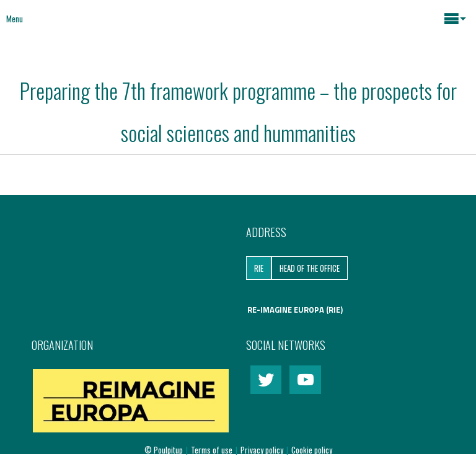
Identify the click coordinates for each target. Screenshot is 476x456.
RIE (259, 268)
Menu (15, 19)
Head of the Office (310, 268)
